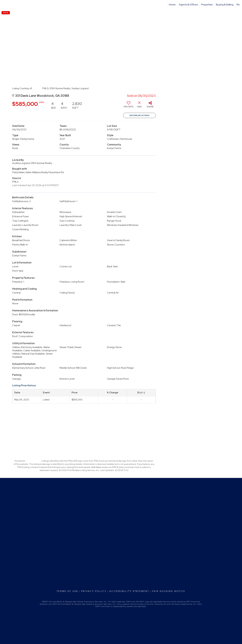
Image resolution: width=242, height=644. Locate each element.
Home (172, 5)
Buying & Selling (225, 5)
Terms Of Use (67, 591)
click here (96, 467)
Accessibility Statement (129, 591)
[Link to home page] (4, 5)
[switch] (129, 106)
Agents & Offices (188, 5)
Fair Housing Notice (169, 591)
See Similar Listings (139, 115)
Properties (207, 5)
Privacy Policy (94, 591)
